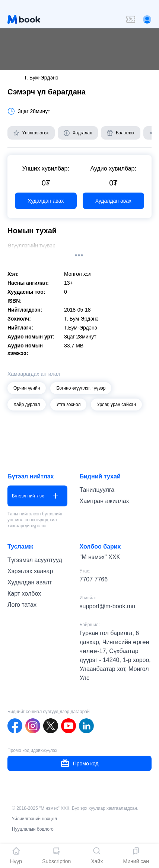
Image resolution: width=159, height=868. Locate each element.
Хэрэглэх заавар (30, 571)
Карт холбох (24, 594)
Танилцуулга (97, 490)
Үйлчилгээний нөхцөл (34, 819)
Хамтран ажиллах (104, 501)
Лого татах (22, 605)
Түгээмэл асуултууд (35, 560)
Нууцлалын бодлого (33, 829)
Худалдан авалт (30, 582)
